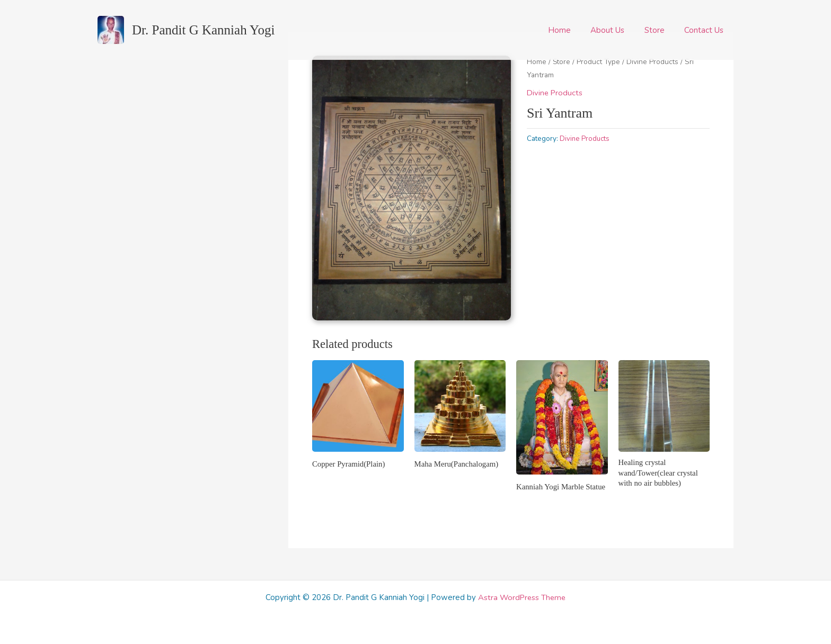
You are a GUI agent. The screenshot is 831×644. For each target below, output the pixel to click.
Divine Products (655, 62)
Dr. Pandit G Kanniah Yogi (203, 30)
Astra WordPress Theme (522, 597)
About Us (617, 30)
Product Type (600, 62)
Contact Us (706, 30)
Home (573, 30)
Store (660, 30)
